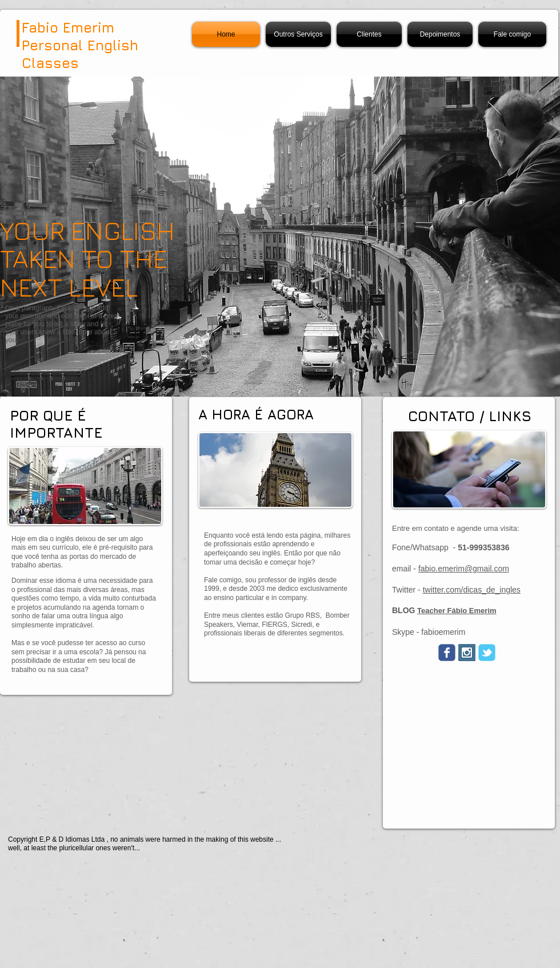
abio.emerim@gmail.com (465, 569)
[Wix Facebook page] (447, 653)
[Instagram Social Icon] (467, 653)
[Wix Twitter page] (487, 653)
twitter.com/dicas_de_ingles (472, 590)
